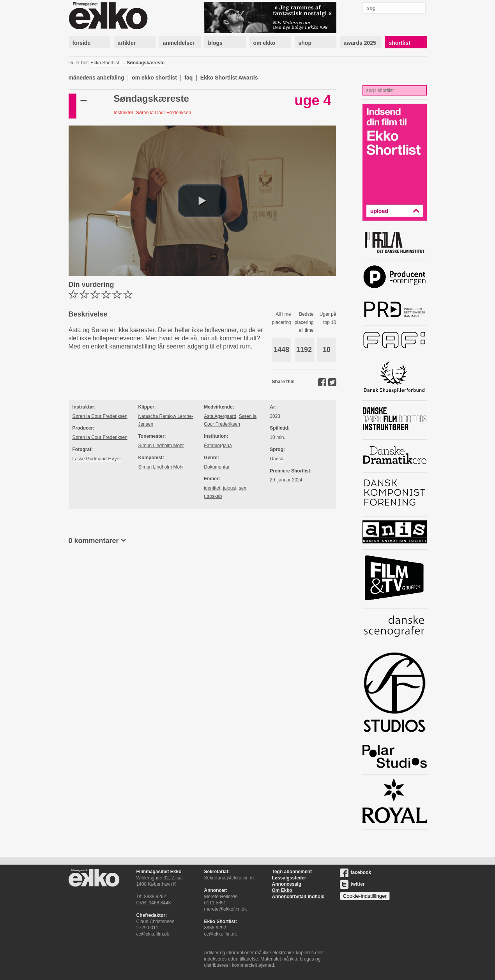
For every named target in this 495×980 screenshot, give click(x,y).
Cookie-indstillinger (365, 896)
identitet (212, 488)
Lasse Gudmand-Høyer (97, 459)
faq (188, 78)
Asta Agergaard (220, 416)
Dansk (276, 459)
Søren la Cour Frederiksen (100, 416)
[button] (202, 201)
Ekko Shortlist (105, 63)
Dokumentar (217, 467)
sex (243, 488)
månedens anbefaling (96, 78)
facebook (356, 872)
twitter (352, 884)
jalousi (230, 488)
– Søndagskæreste (144, 63)
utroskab (213, 496)
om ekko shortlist (154, 78)
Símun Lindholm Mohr (161, 446)
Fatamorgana (218, 446)
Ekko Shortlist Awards (229, 78)
